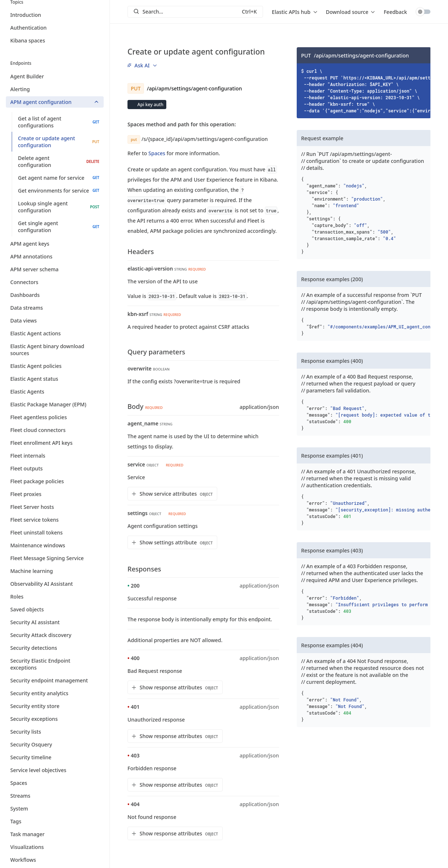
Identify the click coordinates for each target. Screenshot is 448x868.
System (55, 809)
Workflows (55, 860)
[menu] (294, 12)
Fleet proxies (55, 494)
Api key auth (150, 105)
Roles (55, 597)
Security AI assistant (55, 622)
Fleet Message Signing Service (55, 558)
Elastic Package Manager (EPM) (55, 404)
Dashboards (55, 295)
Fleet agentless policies (55, 417)
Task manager (55, 834)
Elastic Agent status (55, 379)
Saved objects (55, 609)
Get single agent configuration (59, 227)
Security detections (55, 648)
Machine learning (55, 571)
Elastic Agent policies (55, 366)
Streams (55, 796)
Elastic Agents (55, 392)
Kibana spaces (28, 40)
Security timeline (55, 757)
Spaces (55, 783)
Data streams (55, 308)
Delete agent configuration (59, 161)
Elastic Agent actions (55, 333)
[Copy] (422, 55)
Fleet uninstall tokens (55, 532)
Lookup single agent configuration (59, 207)
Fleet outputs (55, 468)
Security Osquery (55, 744)
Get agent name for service (59, 178)
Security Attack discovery (55, 635)
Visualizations (55, 847)
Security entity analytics (55, 693)
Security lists (55, 732)
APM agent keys (55, 244)
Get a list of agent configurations (59, 122)
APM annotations (55, 256)
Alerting (55, 89)
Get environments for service (59, 191)
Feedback (395, 12)
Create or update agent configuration (59, 142)
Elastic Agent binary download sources (55, 350)
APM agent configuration (55, 102)
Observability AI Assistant (55, 584)
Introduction (26, 15)
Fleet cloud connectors (55, 430)
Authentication (28, 28)
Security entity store (55, 706)
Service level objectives (55, 770)
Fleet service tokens (55, 520)
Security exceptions (55, 719)
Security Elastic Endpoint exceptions (55, 664)
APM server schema (55, 269)
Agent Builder (55, 76)
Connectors (55, 282)
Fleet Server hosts (55, 507)
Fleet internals (55, 456)
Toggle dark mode (423, 12)
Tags (55, 821)
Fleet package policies (55, 481)
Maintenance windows (55, 545)
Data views (55, 321)
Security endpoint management (55, 680)
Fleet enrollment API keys (55, 443)
